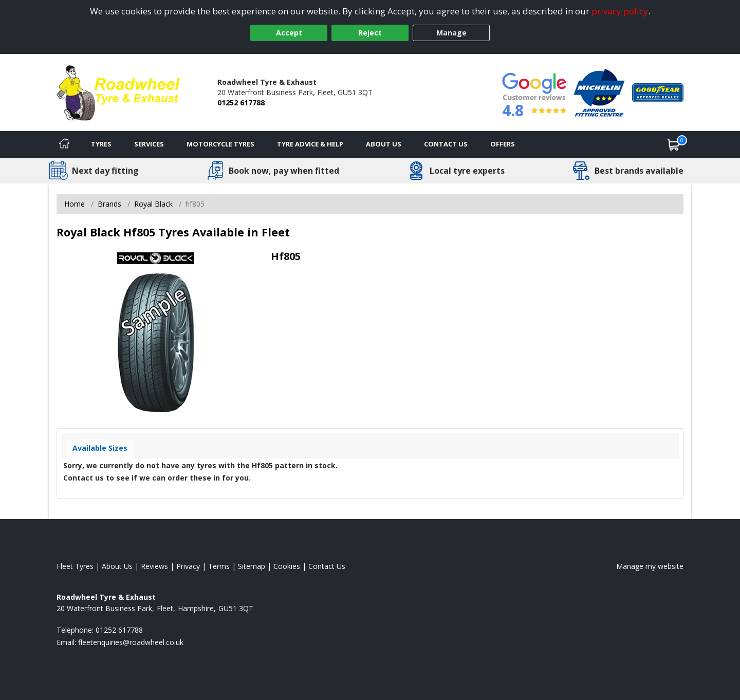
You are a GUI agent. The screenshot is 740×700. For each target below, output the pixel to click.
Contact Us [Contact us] (446, 144)
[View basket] (674, 144)
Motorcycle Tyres (220, 144)
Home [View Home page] (75, 204)
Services (149, 144)
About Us (384, 144)
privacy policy (620, 11)
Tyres (101, 144)
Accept (289, 33)
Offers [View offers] (503, 144)
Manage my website (650, 566)
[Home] (64, 144)
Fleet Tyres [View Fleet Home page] (75, 566)
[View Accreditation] (599, 92)
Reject (370, 33)
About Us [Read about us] (117, 566)
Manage (451, 33)
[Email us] (131, 642)
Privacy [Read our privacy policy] (188, 566)
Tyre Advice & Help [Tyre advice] (310, 144)
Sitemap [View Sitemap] (252, 566)
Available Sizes (100, 448)
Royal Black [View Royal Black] (153, 204)
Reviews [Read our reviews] (154, 566)
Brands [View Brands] (109, 204)
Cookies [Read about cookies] (287, 566)
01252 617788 (241, 103)
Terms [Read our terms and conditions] (219, 566)
